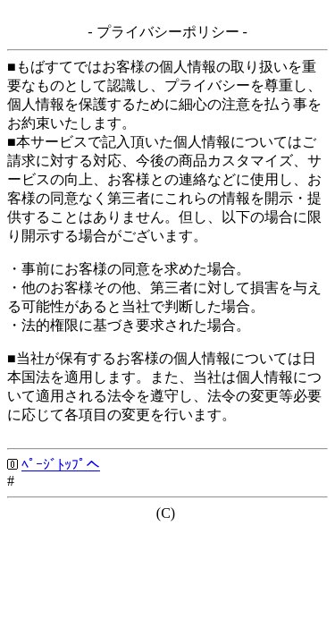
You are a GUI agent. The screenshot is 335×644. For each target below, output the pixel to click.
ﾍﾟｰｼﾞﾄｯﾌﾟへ (61, 465)
